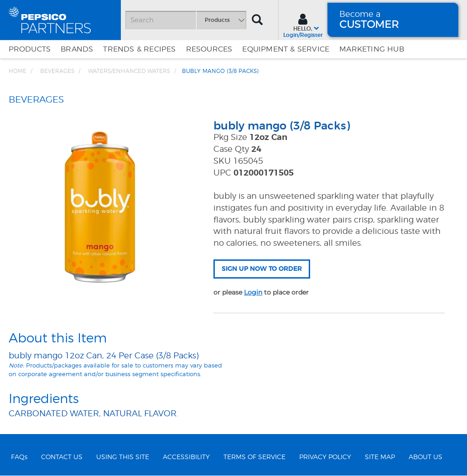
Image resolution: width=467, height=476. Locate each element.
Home (18, 71)
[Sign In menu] (303, 25)
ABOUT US (425, 457)
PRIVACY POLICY (325, 457)
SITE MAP (380, 457)
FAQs (19, 457)
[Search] (186, 20)
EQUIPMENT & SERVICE (286, 49)
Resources (209, 49)
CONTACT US (62, 457)
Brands (77, 49)
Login (253, 292)
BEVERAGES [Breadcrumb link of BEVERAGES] (57, 71)
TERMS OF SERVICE (254, 457)
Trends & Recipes (139, 49)
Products (30, 49)
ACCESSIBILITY (186, 457)
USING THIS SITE (123, 457)
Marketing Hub (372, 49)
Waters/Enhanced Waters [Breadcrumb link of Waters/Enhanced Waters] (129, 71)
